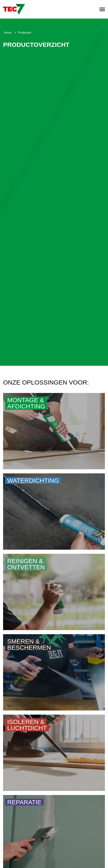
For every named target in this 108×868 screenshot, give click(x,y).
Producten (25, 33)
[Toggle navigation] (102, 9)
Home (8, 33)
